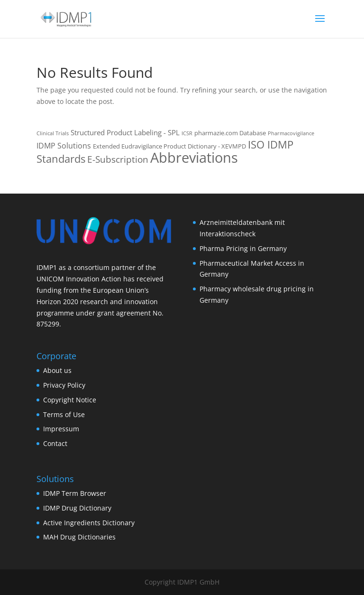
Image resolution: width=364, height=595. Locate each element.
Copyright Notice (70, 400)
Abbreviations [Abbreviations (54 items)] (194, 158)
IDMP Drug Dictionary (77, 508)
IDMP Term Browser (75, 493)
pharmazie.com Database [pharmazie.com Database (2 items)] (230, 133)
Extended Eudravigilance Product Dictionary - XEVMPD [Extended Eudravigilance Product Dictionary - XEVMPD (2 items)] (169, 146)
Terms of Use (64, 414)
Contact (55, 443)
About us (57, 370)
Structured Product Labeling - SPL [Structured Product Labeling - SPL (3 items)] (125, 132)
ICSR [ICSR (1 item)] (187, 133)
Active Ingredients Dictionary (89, 523)
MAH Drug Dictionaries (79, 537)
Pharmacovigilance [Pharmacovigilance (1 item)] (291, 133)
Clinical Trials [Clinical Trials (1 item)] (53, 133)
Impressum (61, 429)
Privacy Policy (64, 385)
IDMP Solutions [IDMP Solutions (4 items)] (64, 146)
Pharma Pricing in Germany (243, 248)
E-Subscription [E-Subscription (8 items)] (118, 159)
